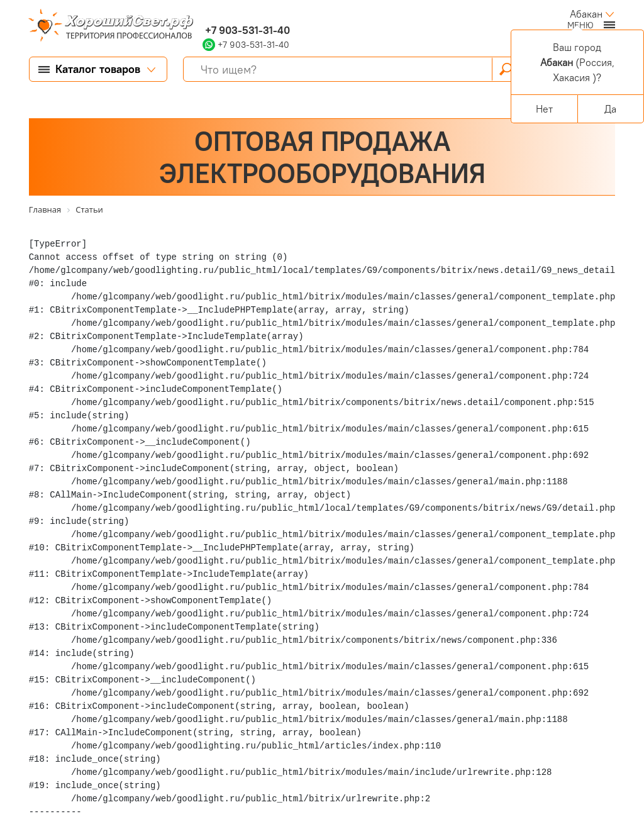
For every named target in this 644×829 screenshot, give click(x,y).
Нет (544, 109)
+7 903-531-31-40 (246, 30)
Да (610, 109)
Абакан (586, 14)
